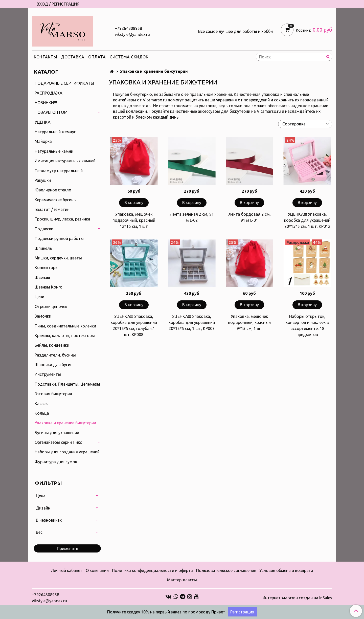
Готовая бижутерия (53, 394)
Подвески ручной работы (59, 238)
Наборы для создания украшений (67, 452)
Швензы (42, 277)
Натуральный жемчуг (55, 132)
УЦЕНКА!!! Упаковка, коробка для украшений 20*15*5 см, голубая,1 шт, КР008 (134, 325)
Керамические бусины (56, 200)
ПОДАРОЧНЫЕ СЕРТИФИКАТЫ (64, 83)
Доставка (73, 57)
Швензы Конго (49, 287)
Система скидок (129, 57)
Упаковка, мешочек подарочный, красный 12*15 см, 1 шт (134, 220)
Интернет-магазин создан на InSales (297, 598)
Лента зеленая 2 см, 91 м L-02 (192, 217)
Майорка (43, 141)
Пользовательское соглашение (226, 570)
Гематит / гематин (52, 209)
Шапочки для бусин (54, 365)
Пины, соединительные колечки (65, 326)
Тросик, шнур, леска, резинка (62, 219)
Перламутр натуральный (59, 171)
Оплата (97, 57)
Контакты (45, 57)
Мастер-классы (182, 580)
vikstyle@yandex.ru (132, 34)
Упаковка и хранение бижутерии (65, 423)
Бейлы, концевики (52, 345)
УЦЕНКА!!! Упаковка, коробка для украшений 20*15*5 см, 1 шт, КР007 (192, 322)
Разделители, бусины (55, 355)
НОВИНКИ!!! (46, 103)
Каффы (42, 404)
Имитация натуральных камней (65, 161)
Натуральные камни (54, 151)
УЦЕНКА (43, 122)
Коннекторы (47, 268)
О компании (97, 570)
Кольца (42, 413)
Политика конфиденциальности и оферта (152, 570)
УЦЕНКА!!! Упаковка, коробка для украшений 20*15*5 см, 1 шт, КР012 (307, 220)
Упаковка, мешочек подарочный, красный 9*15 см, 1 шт (249, 322)
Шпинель (43, 248)
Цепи (39, 297)
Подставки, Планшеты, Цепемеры (67, 384)
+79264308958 (128, 28)
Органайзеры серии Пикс (58, 442)
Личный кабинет (67, 570)
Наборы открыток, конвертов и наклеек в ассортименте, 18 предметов (307, 325)
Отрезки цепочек (51, 306)
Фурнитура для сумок (56, 462)
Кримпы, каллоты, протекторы (65, 336)
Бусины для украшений (57, 433)
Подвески (44, 229)
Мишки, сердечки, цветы (58, 258)
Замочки (43, 316)
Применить (67, 548)
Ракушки (43, 180)
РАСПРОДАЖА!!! (50, 93)
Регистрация (242, 612)
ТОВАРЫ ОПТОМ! (52, 112)
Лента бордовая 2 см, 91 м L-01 (249, 217)
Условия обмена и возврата (286, 570)
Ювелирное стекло (53, 190)
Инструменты (48, 374)
